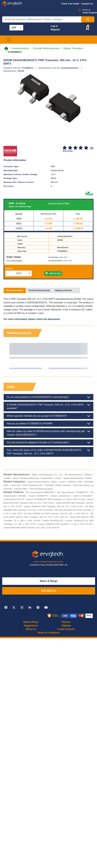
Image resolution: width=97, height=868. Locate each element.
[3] (75, 148)
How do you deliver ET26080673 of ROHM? (48, 424)
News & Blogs (49, 581)
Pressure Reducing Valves (41, 489)
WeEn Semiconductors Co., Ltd (47, 475)
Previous (9, 356)
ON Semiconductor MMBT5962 (40, 492)
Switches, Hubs (75, 482)
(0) (92, 148)
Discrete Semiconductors (47, 48)
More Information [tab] (15, 290)
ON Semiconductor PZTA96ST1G (72, 492)
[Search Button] (88, 19)
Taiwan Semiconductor (73, 478)
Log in (54, 26)
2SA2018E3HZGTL (70, 68)
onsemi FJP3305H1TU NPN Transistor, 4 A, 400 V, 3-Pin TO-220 (56, 499)
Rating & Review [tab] (63, 290)
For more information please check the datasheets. (32, 319)
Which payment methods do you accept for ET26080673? (48, 416)
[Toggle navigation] (9, 40)
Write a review (68, 151)
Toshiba (7, 478)
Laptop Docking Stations (38, 482)
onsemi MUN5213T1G (53, 521)
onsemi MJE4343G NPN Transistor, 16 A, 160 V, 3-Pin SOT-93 (31, 528)
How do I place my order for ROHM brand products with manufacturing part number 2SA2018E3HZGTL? (48, 433)
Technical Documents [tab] (39, 290)
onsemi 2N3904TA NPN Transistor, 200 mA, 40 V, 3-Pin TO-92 (53, 506)
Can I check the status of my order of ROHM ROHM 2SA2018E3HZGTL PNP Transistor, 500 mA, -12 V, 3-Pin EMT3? (48, 452)
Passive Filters (21, 489)
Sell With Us (49, 591)
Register (55, 30)
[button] (88, 28)
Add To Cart (53, 273)
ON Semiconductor (73, 475)
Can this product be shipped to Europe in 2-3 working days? (48, 442)
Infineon (88, 475)
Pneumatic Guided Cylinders (58, 485)
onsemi (58, 478)
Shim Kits (16, 485)
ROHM (21, 71)
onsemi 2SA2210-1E (60, 496)
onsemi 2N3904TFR (38, 496)
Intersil (16, 478)
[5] (86, 148)
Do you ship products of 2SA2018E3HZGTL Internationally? (48, 397)
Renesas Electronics (30, 478)
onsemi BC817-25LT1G (14, 499)
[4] (81, 148)
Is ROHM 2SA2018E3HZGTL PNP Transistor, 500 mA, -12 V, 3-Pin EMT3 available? (48, 406)
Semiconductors (21, 48)
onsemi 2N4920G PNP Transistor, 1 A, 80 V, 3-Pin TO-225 (65, 524)
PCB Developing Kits (32, 485)
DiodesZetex (47, 478)
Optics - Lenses (59, 482)
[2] (70, 148)
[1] (65, 148)
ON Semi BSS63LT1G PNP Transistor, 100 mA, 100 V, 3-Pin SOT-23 (56, 514)
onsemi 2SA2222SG (83, 496)
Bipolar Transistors (74, 48)
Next (88, 356)
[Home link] (6, 48)
